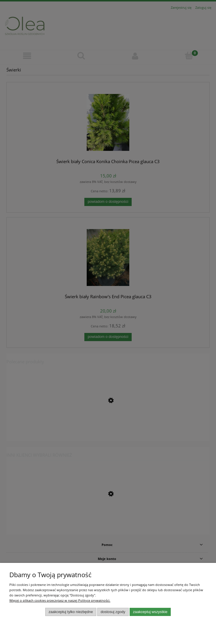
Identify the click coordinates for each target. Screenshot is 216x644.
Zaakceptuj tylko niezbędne (71, 612)
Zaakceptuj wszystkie (150, 612)
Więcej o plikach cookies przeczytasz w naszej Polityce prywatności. (60, 600)
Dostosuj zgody (113, 612)
